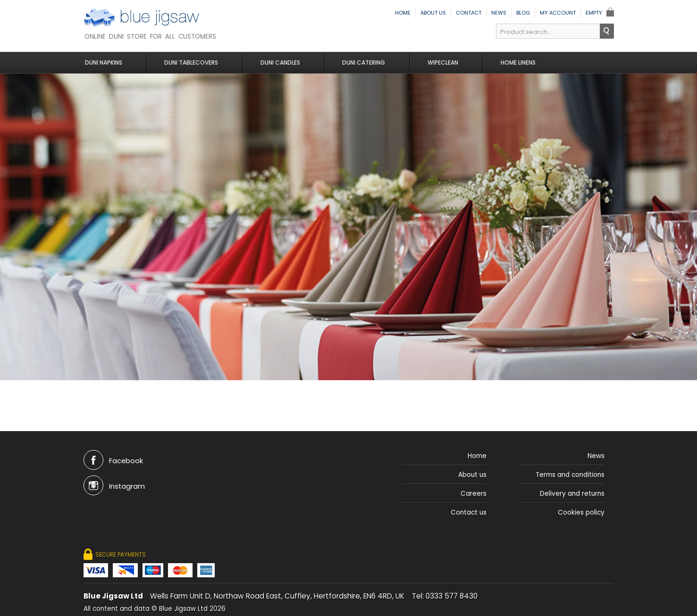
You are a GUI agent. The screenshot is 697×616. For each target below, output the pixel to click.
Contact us (469, 512)
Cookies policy (581, 512)
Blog (523, 13)
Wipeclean (437, 62)
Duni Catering (361, 62)
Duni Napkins (107, 62)
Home (403, 13)
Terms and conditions (570, 475)
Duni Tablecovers (192, 62)
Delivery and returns (572, 494)
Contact (469, 13)
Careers (474, 494)
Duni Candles (279, 62)
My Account (558, 13)
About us (433, 13)
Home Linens (510, 62)
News (499, 13)
